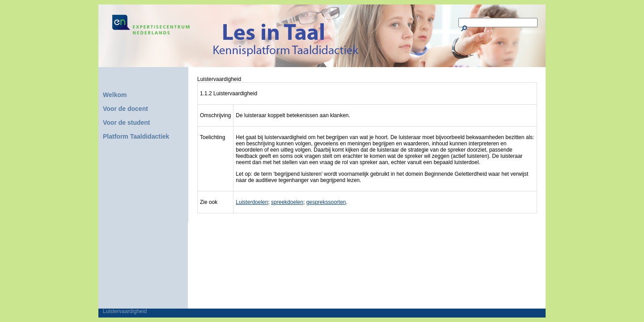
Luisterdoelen (252, 202)
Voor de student (127, 123)
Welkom (115, 95)
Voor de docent (125, 109)
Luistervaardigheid (125, 311)
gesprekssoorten (326, 202)
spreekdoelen (287, 202)
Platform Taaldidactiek (136, 136)
